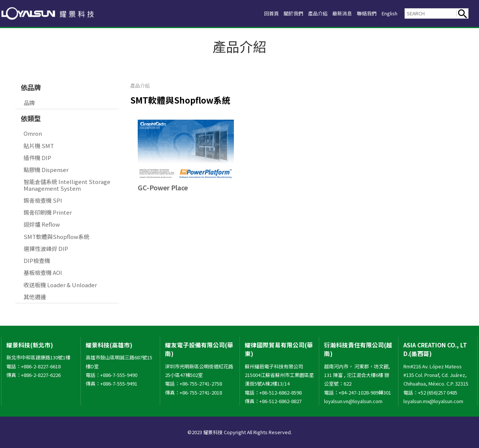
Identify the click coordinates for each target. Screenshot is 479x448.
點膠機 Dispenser (46, 170)
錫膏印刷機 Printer (48, 212)
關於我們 (277, 13)
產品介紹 (305, 13)
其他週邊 (35, 297)
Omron (33, 133)
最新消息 (333, 13)
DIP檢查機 (37, 260)
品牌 (29, 103)
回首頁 (251, 13)
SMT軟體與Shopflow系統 (57, 237)
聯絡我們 (361, 13)
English (387, 13)
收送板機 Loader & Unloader (60, 285)
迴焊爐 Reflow (42, 224)
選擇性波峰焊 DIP (46, 248)
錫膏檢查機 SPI (43, 200)
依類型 (31, 118)
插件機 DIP (37, 158)
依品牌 (31, 87)
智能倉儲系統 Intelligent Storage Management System (67, 185)
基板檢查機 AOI (43, 272)
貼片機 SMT (39, 146)
